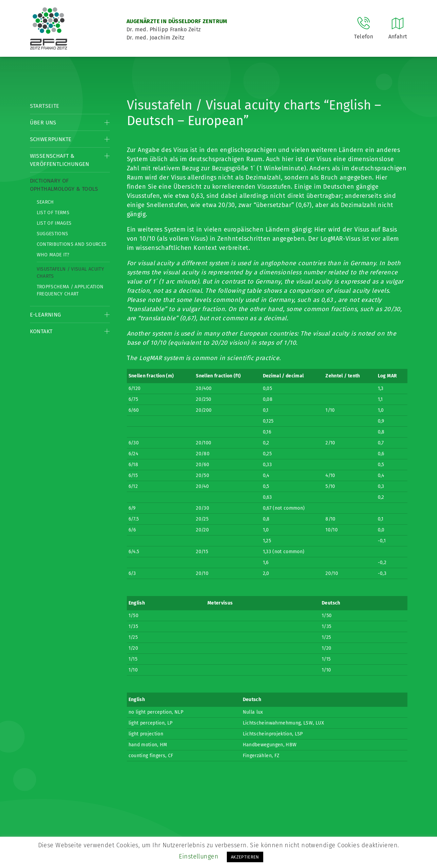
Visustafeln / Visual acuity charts (70, 273)
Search (45, 202)
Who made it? (53, 255)
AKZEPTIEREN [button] (245, 857)
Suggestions (53, 234)
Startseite (45, 106)
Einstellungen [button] (199, 856)
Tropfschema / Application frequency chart (70, 290)
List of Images (54, 223)
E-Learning (46, 315)
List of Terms (53, 213)
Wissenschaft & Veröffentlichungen (60, 160)
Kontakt (41, 331)
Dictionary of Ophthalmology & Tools (64, 185)
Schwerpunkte (51, 139)
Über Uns (43, 123)
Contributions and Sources (72, 244)
